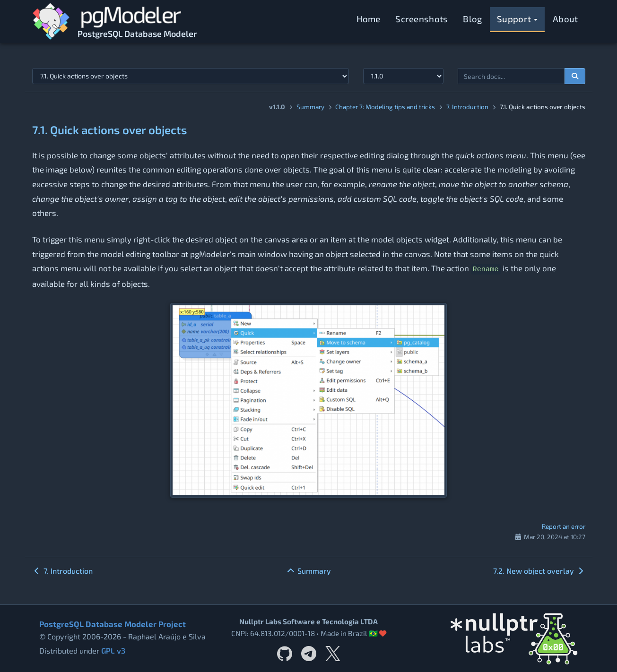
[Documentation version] (403, 76)
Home (369, 19)
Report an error (564, 526)
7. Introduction (467, 107)
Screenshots (421, 19)
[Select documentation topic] (191, 76)
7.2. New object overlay (539, 571)
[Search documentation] (575, 76)
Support (517, 19)
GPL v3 (113, 650)
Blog (472, 19)
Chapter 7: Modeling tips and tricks (385, 107)
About (565, 19)
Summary (310, 107)
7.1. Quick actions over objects (110, 130)
